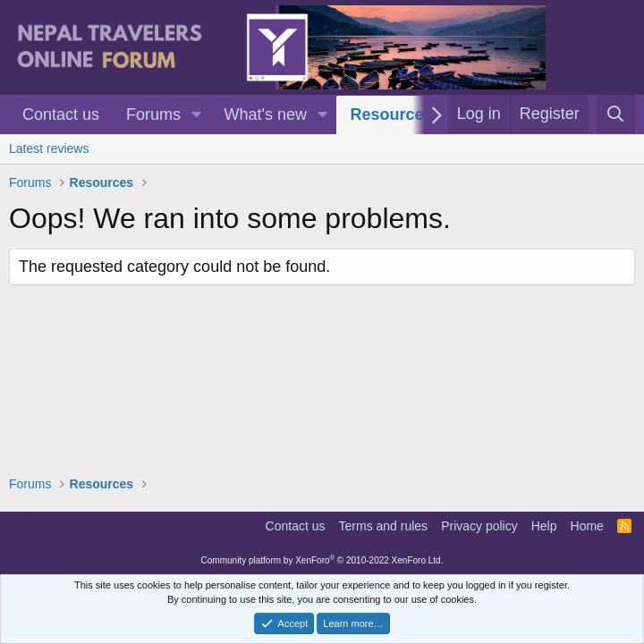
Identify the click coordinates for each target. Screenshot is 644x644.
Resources (391, 114)
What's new (266, 114)
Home (587, 526)
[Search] (616, 114)
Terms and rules (384, 526)
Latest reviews (49, 148)
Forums (153, 114)
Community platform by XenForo (322, 560)
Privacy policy (479, 526)
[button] (197, 115)
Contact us (61, 114)
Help (544, 526)
